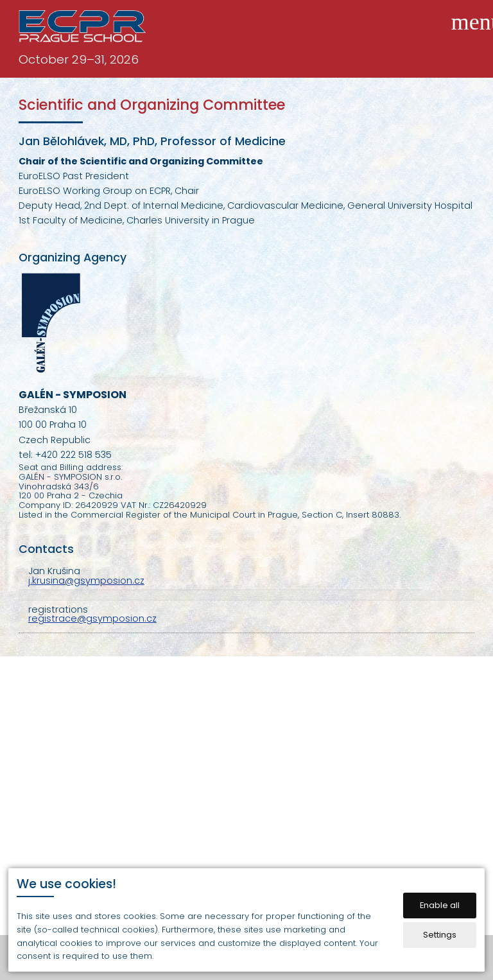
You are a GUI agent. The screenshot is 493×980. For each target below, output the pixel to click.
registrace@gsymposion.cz (92, 618)
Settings (440, 935)
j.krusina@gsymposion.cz (86, 581)
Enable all (440, 905)
